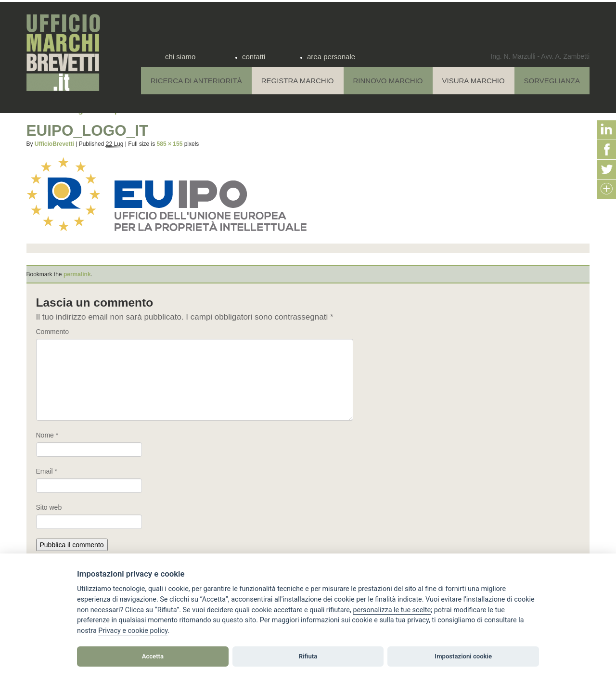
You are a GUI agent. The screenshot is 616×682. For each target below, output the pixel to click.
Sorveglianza (552, 81)
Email (47, 471)
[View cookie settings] (392, 610)
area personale (331, 57)
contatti (254, 57)
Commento (52, 332)
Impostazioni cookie (463, 656)
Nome (47, 435)
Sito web (49, 507)
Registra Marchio (298, 81)
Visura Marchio (474, 81)
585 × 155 (170, 144)
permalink (77, 274)
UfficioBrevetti (54, 144)
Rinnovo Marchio (388, 81)
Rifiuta (308, 656)
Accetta (153, 656)
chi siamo (180, 57)
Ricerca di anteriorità (196, 81)
